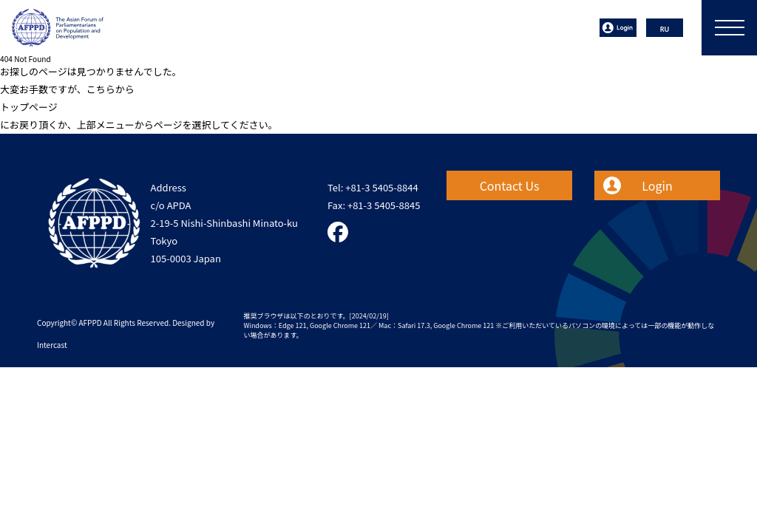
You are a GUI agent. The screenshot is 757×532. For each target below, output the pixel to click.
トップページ (29, 107)
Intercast (52, 345)
